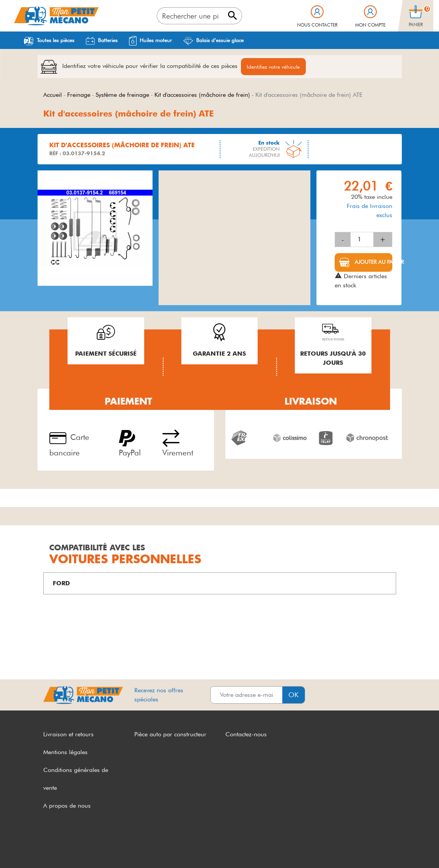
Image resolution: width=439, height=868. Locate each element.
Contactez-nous (246, 735)
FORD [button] (61, 584)
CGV (50, 848)
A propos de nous (67, 806)
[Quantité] (362, 240)
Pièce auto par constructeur (170, 735)
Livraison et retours (68, 735)
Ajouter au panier (373, 262)
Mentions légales (65, 752)
